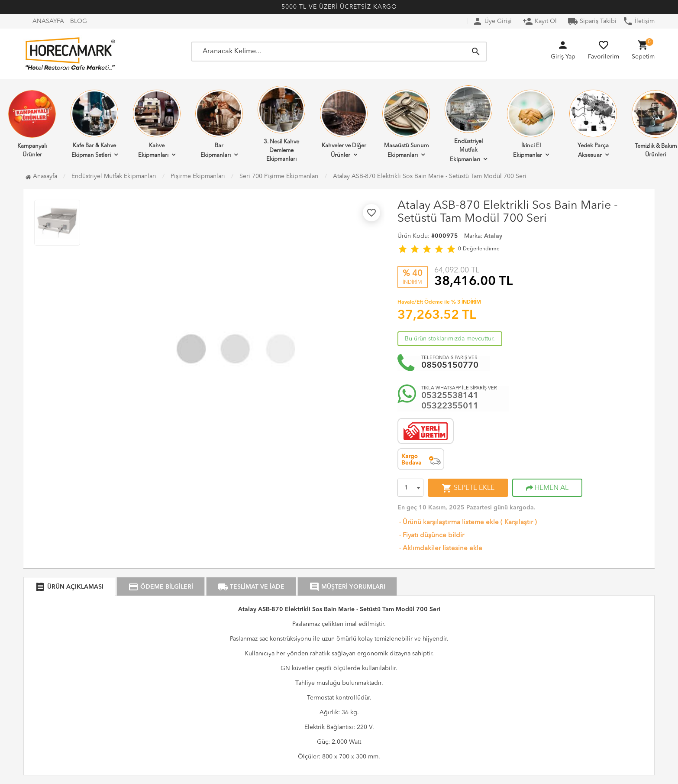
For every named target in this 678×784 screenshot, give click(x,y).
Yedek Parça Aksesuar (593, 124)
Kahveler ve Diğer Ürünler (344, 124)
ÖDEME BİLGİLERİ (161, 587)
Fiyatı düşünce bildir (431, 536)
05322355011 (450, 406)
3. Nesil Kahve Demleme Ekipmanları (281, 124)
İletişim (639, 21)
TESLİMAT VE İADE (251, 587)
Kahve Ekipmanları (157, 124)
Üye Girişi (492, 21)
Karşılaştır (519, 523)
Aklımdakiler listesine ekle (440, 549)
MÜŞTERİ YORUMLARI (347, 587)
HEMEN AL (547, 488)
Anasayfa (41, 176)
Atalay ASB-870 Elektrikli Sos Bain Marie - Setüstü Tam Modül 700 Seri (430, 176)
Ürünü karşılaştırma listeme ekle (448, 523)
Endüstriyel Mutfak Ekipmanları (468, 124)
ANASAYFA (48, 21)
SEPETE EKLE (468, 488)
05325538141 (450, 396)
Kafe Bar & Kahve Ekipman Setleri (94, 124)
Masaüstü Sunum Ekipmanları (406, 124)
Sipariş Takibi (592, 21)
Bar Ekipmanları (219, 124)
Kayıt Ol (540, 21)
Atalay (493, 236)
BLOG (79, 21)
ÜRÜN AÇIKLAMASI (69, 587)
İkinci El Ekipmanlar (531, 124)
